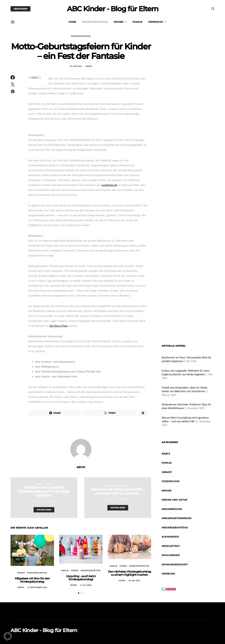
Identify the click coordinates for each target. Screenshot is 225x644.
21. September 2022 (37, 587)
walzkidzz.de (109, 185)
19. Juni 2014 (76, 66)
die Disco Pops (59, 326)
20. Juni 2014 (111, 499)
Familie (137, 22)
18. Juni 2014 (39, 502)
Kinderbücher (172, 509)
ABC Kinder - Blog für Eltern (113, 9)
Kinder (119, 22)
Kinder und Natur (175, 500)
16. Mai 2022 (134, 581)
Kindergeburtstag (95, 22)
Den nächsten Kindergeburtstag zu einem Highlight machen (129, 573)
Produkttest (171, 546)
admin (89, 66)
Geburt (167, 472)
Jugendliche (171, 481)
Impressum (155, 22)
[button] (79, 593)
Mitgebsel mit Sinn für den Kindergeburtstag (32, 580)
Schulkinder (171, 555)
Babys (39, 484)
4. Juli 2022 (86, 585)
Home (72, 22)
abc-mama (126, 499)
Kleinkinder (170, 537)
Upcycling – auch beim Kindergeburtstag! (81, 578)
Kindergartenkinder (177, 518)
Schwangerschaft (122, 486)
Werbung (168, 574)
